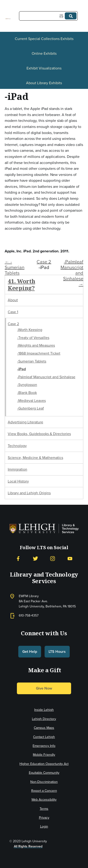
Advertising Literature (25, 422)
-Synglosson (27, 385)
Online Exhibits (44, 53)
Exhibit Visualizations (44, 68)
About (13, 300)
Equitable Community (44, 773)
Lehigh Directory (44, 719)
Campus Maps (44, 728)
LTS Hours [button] (57, 652)
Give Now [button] (44, 688)
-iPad (21, 369)
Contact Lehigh (44, 737)
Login (44, 826)
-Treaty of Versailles (33, 338)
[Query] (48, 16)
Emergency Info (44, 746)
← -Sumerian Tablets (15, 267)
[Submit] (71, 16)
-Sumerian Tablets (32, 361)
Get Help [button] (30, 652)
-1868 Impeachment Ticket (39, 353)
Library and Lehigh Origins (29, 493)
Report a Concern (44, 791)
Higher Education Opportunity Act (44, 764)
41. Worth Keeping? (21, 284)
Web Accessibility (44, 800)
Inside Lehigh (44, 710)
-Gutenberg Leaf (31, 408)
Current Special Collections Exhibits (44, 39)
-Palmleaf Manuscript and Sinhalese (46, 377)
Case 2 (44, 262)
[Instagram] (53, 559)
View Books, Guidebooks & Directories (39, 434)
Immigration (17, 469)
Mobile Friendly (44, 755)
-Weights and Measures (36, 345)
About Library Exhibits (44, 83)
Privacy (44, 818)
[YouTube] (70, 559)
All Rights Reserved (28, 846)
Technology (17, 446)
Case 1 (13, 312)
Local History (18, 481)
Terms (44, 809)
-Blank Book (27, 393)
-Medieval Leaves (31, 401)
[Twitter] (35, 559)
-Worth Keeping (30, 330)
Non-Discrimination (44, 782)
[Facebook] (18, 559)
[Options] (62, 16)
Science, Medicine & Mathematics (35, 458)
